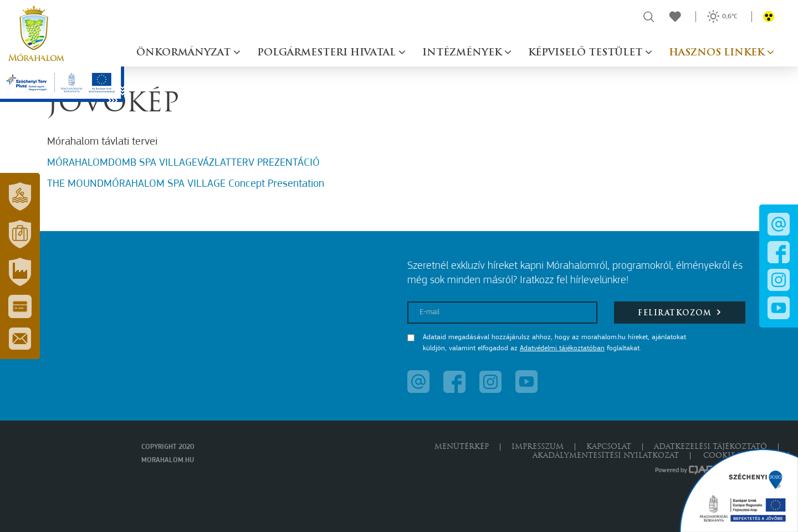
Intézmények (463, 53)
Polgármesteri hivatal (328, 53)
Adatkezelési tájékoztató (710, 447)
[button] (20, 196)
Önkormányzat (185, 53)
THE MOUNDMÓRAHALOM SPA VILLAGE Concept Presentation (186, 184)
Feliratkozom (680, 312)
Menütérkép (462, 447)
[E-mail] (502, 313)
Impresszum (538, 447)
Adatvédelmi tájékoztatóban (562, 348)
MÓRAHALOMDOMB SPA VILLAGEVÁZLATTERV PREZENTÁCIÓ (183, 163)
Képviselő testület (587, 53)
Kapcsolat (609, 447)
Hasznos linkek (718, 53)
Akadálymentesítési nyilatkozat (606, 456)
